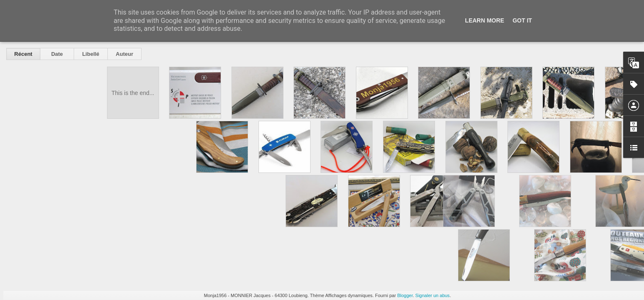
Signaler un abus (433, 295)
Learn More (485, 20)
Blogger (405, 295)
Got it (522, 20)
